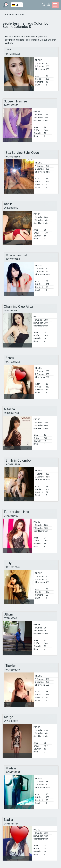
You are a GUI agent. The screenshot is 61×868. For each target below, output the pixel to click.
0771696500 (10, 618)
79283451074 (11, 721)
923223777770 (12, 413)
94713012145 (13, 567)
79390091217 (11, 208)
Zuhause (7, 15)
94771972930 (11, 311)
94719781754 (13, 362)
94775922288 (13, 259)
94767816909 (11, 516)
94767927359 (13, 465)
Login (49, 5)
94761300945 (11, 105)
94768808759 (13, 54)
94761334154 (13, 772)
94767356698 (13, 157)
